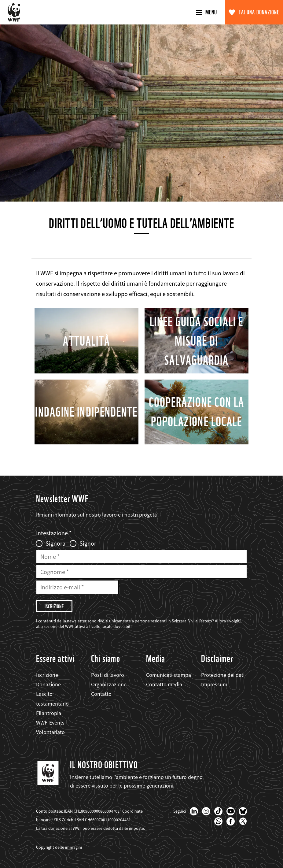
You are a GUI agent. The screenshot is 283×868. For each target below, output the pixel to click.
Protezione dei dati (223, 675)
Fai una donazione (259, 12)
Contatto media (164, 684)
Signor (88, 543)
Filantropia (49, 713)
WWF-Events (50, 723)
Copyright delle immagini (59, 847)
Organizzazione (109, 684)
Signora (55, 543)
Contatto (101, 694)
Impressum (214, 684)
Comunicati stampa (169, 675)
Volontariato (50, 732)
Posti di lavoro (108, 675)
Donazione (48, 684)
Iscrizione (47, 675)
